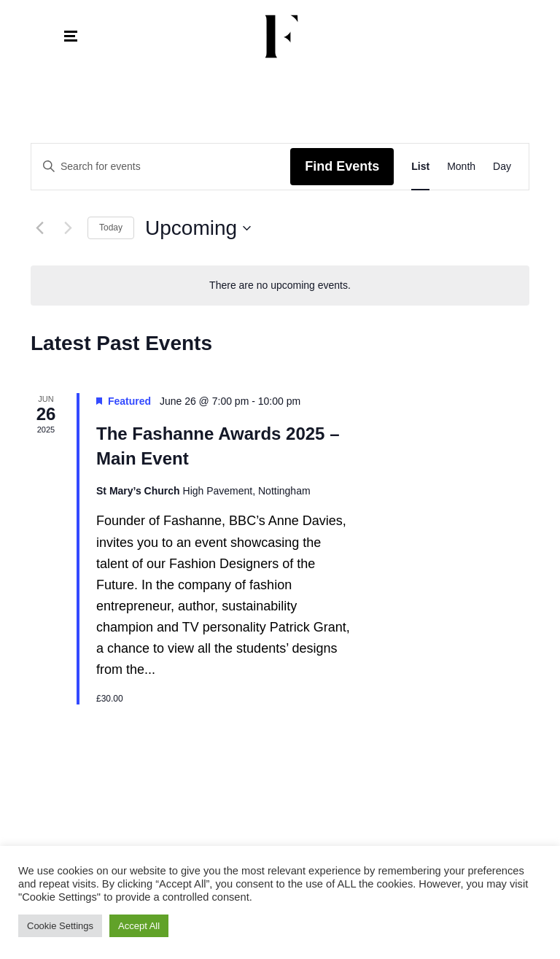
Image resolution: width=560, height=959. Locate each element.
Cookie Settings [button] (60, 926)
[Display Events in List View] (420, 167)
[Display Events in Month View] (461, 167)
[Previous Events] (39, 228)
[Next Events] (68, 228)
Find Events (342, 166)
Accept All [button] (139, 926)
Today (111, 228)
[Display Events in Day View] (502, 167)
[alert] (280, 286)
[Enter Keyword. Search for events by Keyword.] (161, 167)
